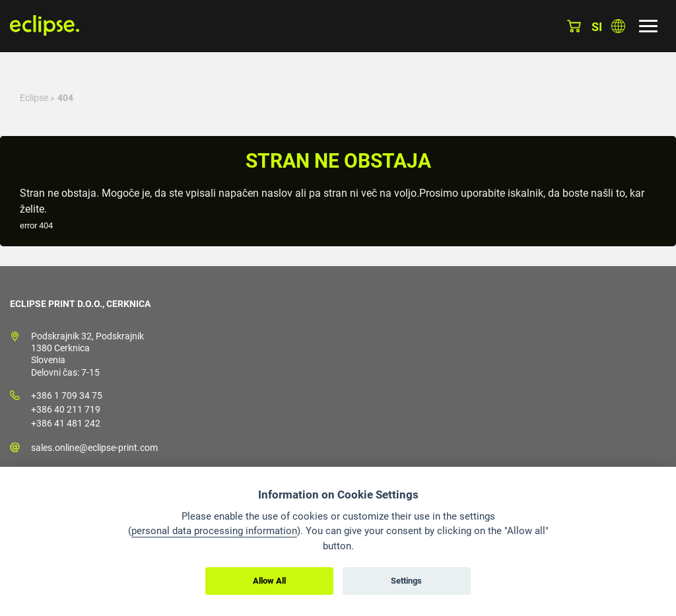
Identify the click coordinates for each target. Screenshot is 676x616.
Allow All (269, 581)
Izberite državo (618, 26)
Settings (406, 581)
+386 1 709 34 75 (67, 395)
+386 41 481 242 (66, 423)
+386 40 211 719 (66, 409)
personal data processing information (214, 531)
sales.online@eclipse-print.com (94, 448)
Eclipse (34, 98)
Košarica (574, 26)
